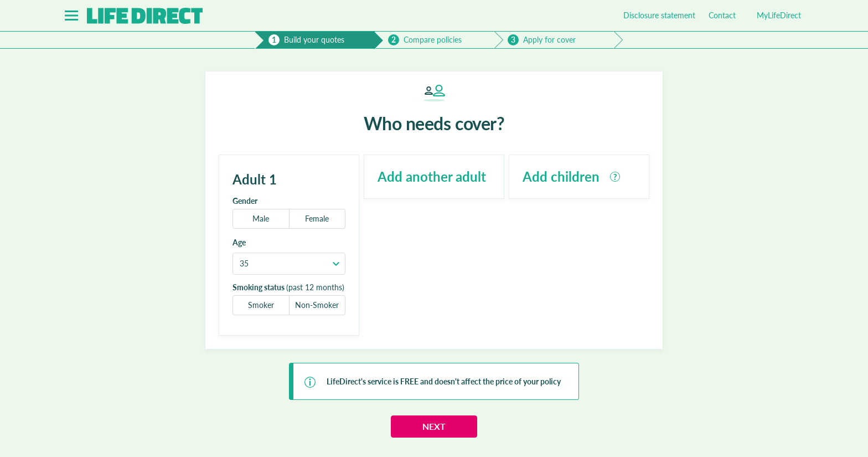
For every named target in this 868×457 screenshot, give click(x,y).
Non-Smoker (317, 305)
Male (261, 219)
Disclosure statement (659, 15)
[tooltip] (615, 177)
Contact (722, 15)
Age (239, 242)
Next (434, 426)
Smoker (261, 305)
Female (317, 219)
